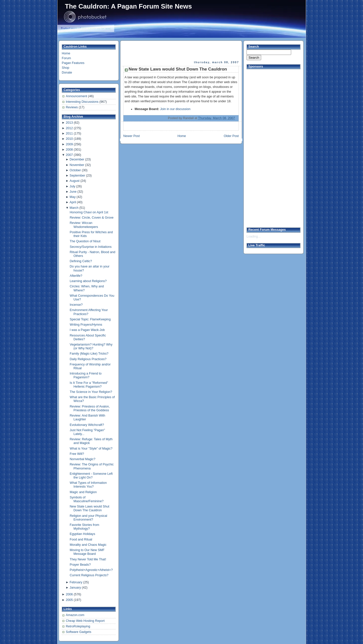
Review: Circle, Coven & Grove (92, 218)
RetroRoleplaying (78, 626)
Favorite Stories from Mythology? (85, 527)
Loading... (253, 236)
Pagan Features (73, 63)
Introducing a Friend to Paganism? (86, 375)
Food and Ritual (81, 539)
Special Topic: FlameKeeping (90, 319)
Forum (66, 58)
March (74, 208)
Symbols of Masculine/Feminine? (87, 499)
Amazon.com (75, 615)
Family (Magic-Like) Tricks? (89, 354)
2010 (69, 139)
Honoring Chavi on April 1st (89, 212)
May (73, 197)
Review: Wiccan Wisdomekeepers (84, 225)
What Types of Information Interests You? (88, 485)
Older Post (231, 136)
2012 (69, 128)
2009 (69, 144)
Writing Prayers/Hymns (86, 325)
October (75, 170)
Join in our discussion (175, 109)
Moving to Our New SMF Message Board (87, 552)
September (77, 176)
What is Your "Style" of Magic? (91, 449)
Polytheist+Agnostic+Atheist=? (91, 570)
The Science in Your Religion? (91, 392)
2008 (69, 150)
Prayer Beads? (80, 565)
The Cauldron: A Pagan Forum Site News (129, 6)
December (77, 159)
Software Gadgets (79, 632)
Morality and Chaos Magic (88, 545)
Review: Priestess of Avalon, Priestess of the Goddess (90, 408)
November (77, 165)
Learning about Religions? (88, 281)
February (76, 582)
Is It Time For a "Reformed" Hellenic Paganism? (89, 385)
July (72, 186)
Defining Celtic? (81, 261)
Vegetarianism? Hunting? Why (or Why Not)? (91, 346)
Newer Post (131, 136)
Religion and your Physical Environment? (89, 518)
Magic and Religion (83, 492)
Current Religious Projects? (89, 575)
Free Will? (77, 454)
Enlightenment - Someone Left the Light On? (91, 476)
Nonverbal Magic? (83, 459)
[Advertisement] (181, 51)
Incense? (76, 305)
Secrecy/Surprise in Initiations (91, 247)
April (73, 202)
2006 (69, 594)
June (73, 192)
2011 (69, 133)
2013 (69, 123)
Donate (67, 73)
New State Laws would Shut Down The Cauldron (90, 508)
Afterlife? (76, 276)
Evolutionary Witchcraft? (87, 425)
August (74, 181)
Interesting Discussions (83, 102)
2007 (69, 155)
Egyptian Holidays (83, 534)
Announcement (77, 96)
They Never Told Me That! (88, 559)
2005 (69, 600)
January (75, 588)
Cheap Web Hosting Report (85, 621)
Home (66, 53)
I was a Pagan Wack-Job (87, 330)
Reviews (72, 107)
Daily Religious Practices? (88, 359)
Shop (65, 68)
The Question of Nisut (85, 241)
